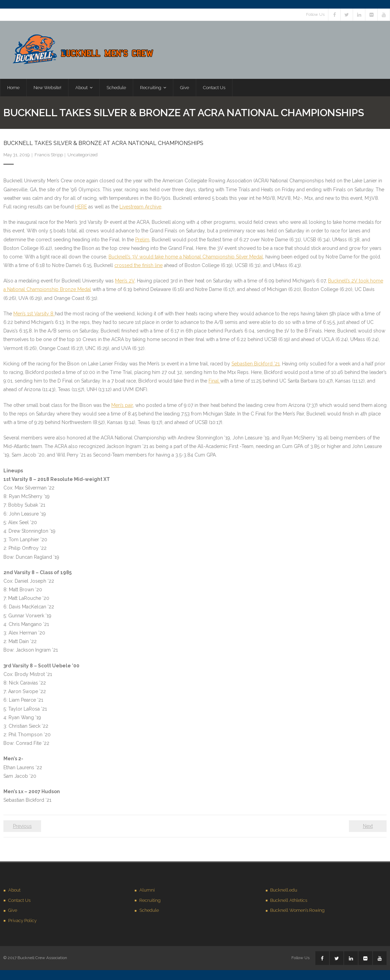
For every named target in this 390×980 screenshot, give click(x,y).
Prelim (142, 241)
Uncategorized (83, 156)
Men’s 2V (125, 282)
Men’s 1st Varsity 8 (34, 315)
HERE (81, 208)
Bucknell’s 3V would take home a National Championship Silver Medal (186, 258)
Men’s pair (122, 406)
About (14, 891)
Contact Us (19, 902)
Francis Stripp (49, 156)
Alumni (147, 891)
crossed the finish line (139, 267)
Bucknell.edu (284, 891)
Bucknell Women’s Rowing (297, 912)
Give (13, 912)
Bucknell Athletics (289, 902)
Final (214, 382)
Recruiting (150, 902)
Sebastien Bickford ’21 (256, 365)
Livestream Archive (140, 208)
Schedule (149, 912)
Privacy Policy (22, 922)
